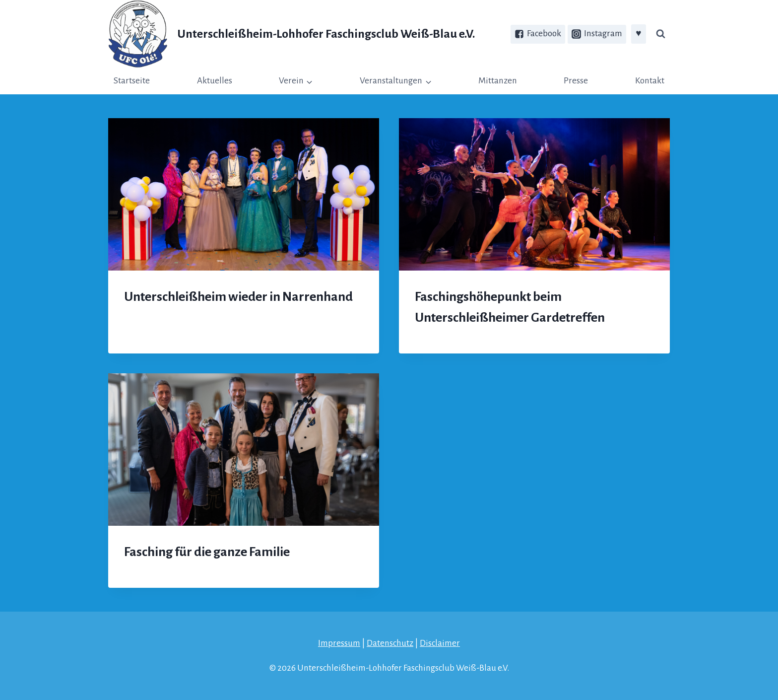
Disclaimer (440, 643)
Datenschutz (390, 643)
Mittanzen (498, 81)
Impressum (339, 643)
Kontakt (650, 81)
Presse (576, 81)
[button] (309, 81)
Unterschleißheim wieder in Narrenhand (238, 297)
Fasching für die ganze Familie (207, 552)
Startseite (132, 81)
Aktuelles (215, 81)
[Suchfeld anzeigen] (660, 34)
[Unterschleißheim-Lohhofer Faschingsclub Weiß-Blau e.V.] (292, 34)
